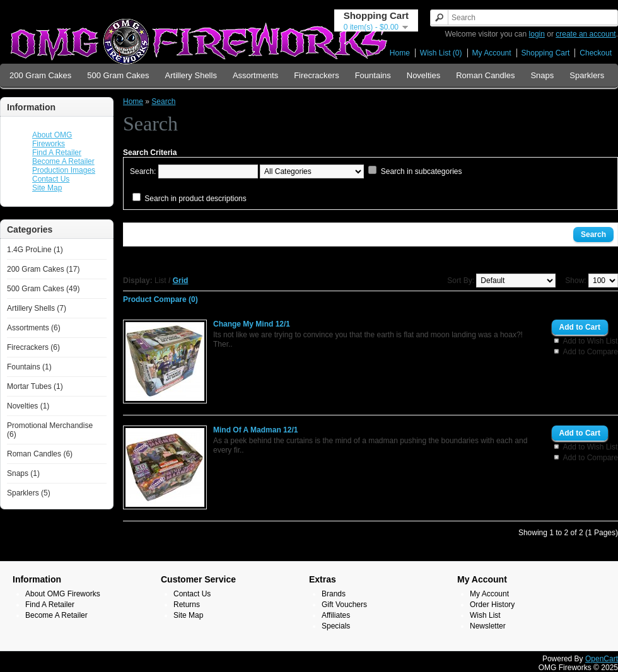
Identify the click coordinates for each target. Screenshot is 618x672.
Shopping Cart (546, 53)
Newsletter (488, 626)
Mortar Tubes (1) (35, 386)
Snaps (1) (23, 473)
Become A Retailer (63, 161)
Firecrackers (317, 75)
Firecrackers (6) (33, 347)
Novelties (423, 75)
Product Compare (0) (160, 299)
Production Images (64, 170)
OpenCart (602, 659)
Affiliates (336, 615)
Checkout (596, 53)
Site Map (47, 188)
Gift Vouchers (344, 605)
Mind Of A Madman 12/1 (255, 430)
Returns (187, 605)
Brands (334, 594)
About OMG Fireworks (52, 139)
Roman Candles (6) (40, 454)
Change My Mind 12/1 (252, 324)
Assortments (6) (34, 328)
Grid (181, 281)
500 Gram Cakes (118, 75)
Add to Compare (591, 352)
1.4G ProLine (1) (35, 250)
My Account (492, 53)
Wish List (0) (441, 53)
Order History (492, 605)
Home (400, 53)
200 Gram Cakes (40, 75)
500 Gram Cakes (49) (43, 289)
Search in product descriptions (195, 199)
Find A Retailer (57, 153)
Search (163, 101)
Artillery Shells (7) (37, 308)
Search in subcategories (422, 171)
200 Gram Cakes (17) (43, 269)
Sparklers (587, 75)
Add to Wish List (591, 341)
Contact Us (51, 179)
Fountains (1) (29, 367)
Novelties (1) (28, 406)
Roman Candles (485, 75)
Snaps (542, 75)
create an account (586, 34)
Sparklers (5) (29, 493)
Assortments (255, 75)
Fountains (373, 75)
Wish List (485, 615)
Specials (336, 626)
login (537, 34)
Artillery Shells (191, 75)
